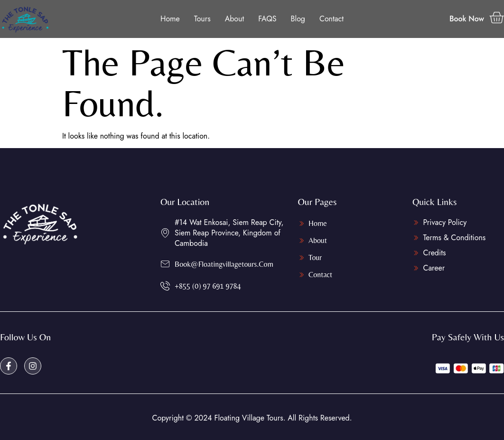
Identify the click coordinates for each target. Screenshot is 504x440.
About (235, 19)
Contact (331, 19)
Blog (298, 19)
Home (170, 19)
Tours (202, 19)
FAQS (267, 19)
